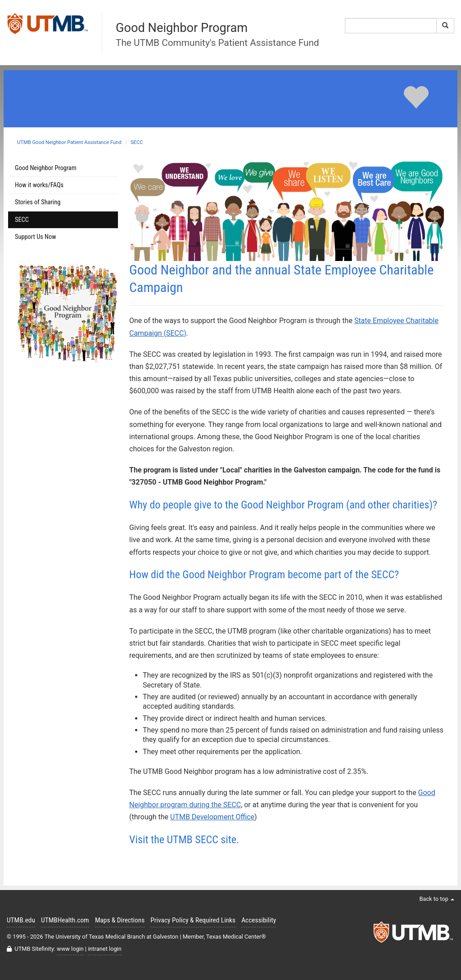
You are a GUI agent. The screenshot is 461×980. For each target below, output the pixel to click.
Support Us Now (36, 237)
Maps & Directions (120, 920)
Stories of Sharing (38, 202)
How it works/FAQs (39, 185)
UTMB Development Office (212, 817)
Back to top (437, 899)
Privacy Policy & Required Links (193, 920)
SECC (137, 142)
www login (70, 949)
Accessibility (259, 920)
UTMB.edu (21, 920)
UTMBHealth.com (65, 920)
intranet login (104, 949)
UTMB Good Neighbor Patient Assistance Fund (69, 142)
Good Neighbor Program (46, 168)
